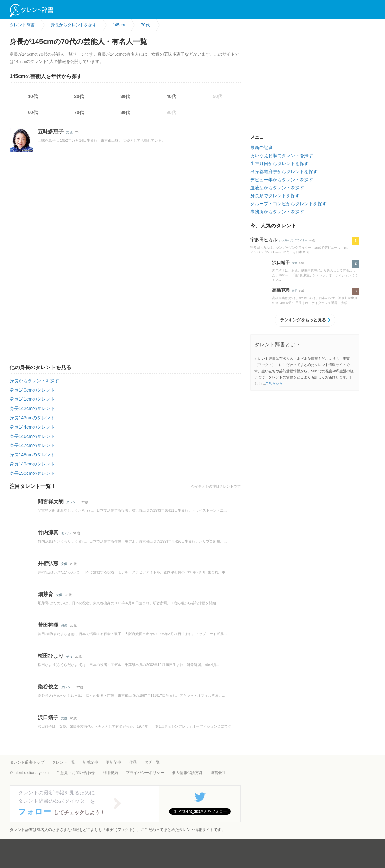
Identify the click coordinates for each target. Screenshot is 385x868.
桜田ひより (51, 656)
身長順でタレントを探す (275, 196)
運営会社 (218, 773)
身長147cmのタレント (32, 445)
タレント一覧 (64, 762)
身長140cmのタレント (32, 390)
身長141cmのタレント (32, 399)
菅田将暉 (48, 625)
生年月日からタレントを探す (279, 164)
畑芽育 (46, 594)
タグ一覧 (152, 762)
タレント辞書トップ (27, 762)
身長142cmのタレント (32, 408)
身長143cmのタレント (32, 418)
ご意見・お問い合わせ (76, 773)
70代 (79, 112)
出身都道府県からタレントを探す (284, 172)
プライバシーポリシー (145, 773)
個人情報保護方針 (187, 773)
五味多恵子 (51, 132)
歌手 (295, 291)
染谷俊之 (48, 687)
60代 (33, 112)
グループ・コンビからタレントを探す (288, 204)
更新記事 (114, 762)
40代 (171, 96)
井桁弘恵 (48, 563)
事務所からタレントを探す (277, 212)
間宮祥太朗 (51, 502)
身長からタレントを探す (34, 381)
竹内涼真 (48, 532)
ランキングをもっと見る (303, 320)
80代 (125, 112)
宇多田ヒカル (264, 240)
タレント (73, 502)
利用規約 (110, 773)
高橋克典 (281, 290)
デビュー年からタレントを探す (282, 180)
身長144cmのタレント (32, 427)
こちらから (274, 383)
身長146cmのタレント (32, 436)
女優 (69, 132)
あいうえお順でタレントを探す (282, 155)
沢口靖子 (48, 717)
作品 (133, 762)
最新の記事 (261, 147)
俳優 (64, 626)
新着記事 (90, 762)
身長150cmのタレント (32, 473)
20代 (79, 96)
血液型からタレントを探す (277, 188)
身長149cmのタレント (32, 464)
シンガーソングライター (293, 240)
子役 (69, 656)
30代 (125, 96)
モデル (66, 533)
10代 (33, 96)
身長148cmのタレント (32, 455)
